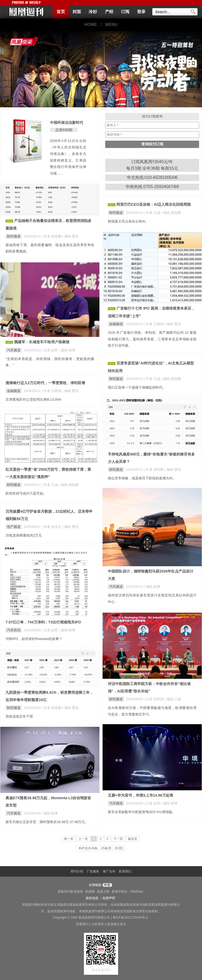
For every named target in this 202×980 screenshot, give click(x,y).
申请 (107, 885)
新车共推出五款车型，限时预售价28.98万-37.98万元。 (47, 822)
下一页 (118, 839)
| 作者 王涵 (153, 213)
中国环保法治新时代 (67, 123)
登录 (141, 12)
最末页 (133, 839)
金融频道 (116, 324)
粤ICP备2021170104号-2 (130, 918)
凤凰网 (90, 892)
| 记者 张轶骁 (154, 699)
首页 (61, 12)
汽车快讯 (14, 630)
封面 (77, 12)
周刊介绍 (77, 871)
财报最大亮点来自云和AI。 (128, 221)
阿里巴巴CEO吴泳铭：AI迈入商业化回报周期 (154, 204)
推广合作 (109, 871)
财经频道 (14, 236)
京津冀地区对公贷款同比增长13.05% (33, 399)
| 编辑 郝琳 (67, 350)
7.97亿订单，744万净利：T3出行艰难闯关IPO (43, 622)
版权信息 (92, 898)
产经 (109, 12)
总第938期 (64, 130)
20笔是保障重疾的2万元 (24, 535)
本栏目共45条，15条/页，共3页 (101, 848)
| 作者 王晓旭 (154, 324)
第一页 (69, 839)
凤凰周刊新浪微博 (70, 892)
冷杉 (93, 12)
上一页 (83, 839)
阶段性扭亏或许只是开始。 (26, 493)
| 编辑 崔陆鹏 (171, 213)
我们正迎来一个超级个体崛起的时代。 (137, 387)
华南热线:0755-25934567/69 (152, 187)
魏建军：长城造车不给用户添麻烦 (42, 342)
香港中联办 (119, 892)
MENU (111, 25)
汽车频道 (14, 350)
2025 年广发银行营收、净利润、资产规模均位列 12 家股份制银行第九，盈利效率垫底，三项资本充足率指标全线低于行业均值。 (152, 339)
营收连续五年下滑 (19, 716)
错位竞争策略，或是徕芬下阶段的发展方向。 (142, 478)
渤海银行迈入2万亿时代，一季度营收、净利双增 (45, 383)
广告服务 (93, 871)
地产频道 (14, 527)
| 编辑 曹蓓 (70, 236)
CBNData (136, 892)
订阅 (125, 12)
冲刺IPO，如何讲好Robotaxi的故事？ (34, 639)
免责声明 (109, 898)
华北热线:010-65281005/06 (152, 178)
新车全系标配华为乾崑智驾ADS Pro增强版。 (142, 812)
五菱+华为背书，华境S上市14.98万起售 (141, 795)
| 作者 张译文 (52, 527)
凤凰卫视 (103, 892)
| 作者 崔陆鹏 (52, 236)
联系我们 (125, 871)
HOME (91, 25)
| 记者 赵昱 (50, 350)
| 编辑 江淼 (173, 699)
